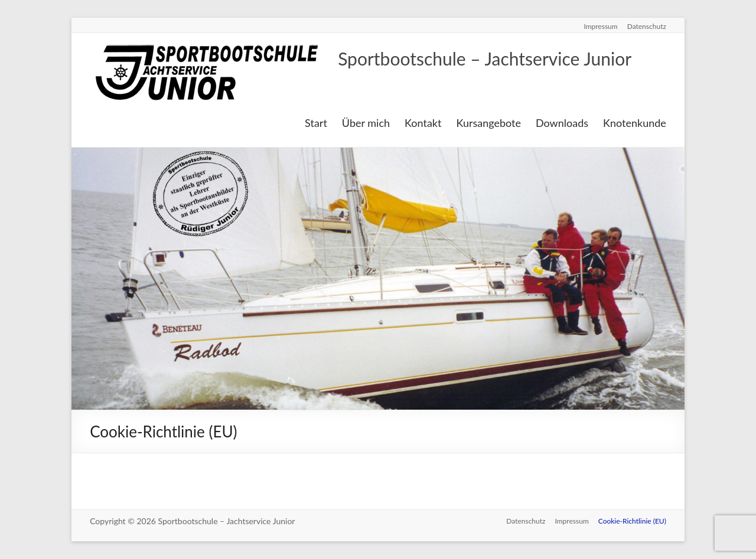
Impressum (600, 26)
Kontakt (423, 123)
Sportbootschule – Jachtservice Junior (485, 58)
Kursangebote (488, 123)
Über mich (366, 123)
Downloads (562, 123)
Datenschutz (647, 26)
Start (316, 123)
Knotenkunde (635, 123)
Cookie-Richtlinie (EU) (632, 521)
